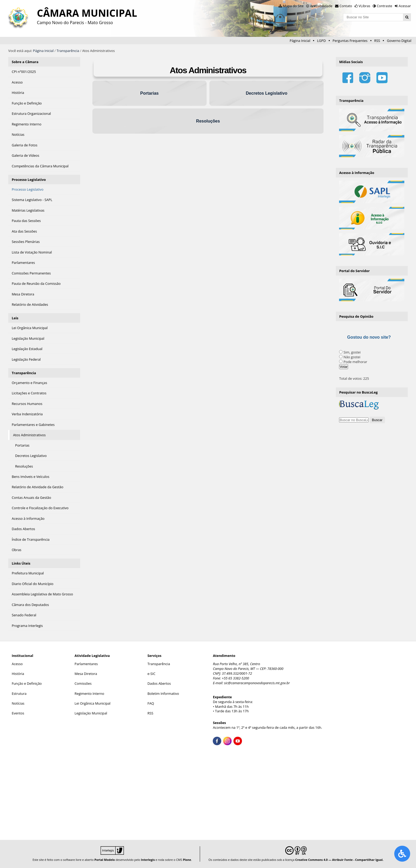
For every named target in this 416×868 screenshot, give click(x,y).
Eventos (18, 713)
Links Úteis (21, 563)
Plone (187, 860)
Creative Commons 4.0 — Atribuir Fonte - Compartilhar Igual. (339, 860)
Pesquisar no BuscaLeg (358, 392)
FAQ (151, 703)
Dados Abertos (159, 683)
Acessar (405, 6)
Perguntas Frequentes (350, 41)
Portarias (149, 93)
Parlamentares (86, 664)
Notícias (18, 703)
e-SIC (151, 674)
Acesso (17, 664)
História (18, 674)
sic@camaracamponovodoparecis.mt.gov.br (257, 683)
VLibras (365, 6)
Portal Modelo (105, 860)
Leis (15, 318)
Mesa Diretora (86, 674)
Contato (346, 6)
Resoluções (208, 121)
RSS (377, 41)
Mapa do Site (293, 6)
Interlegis (148, 860)
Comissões (83, 683)
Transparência (68, 51)
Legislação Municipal (91, 713)
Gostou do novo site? (369, 337)
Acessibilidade (321, 6)
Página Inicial (300, 41)
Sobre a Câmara (25, 62)
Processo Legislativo (29, 180)
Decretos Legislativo (266, 93)
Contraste (384, 6)
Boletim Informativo (163, 693)
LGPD (321, 41)
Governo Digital (399, 41)
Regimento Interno (89, 693)
